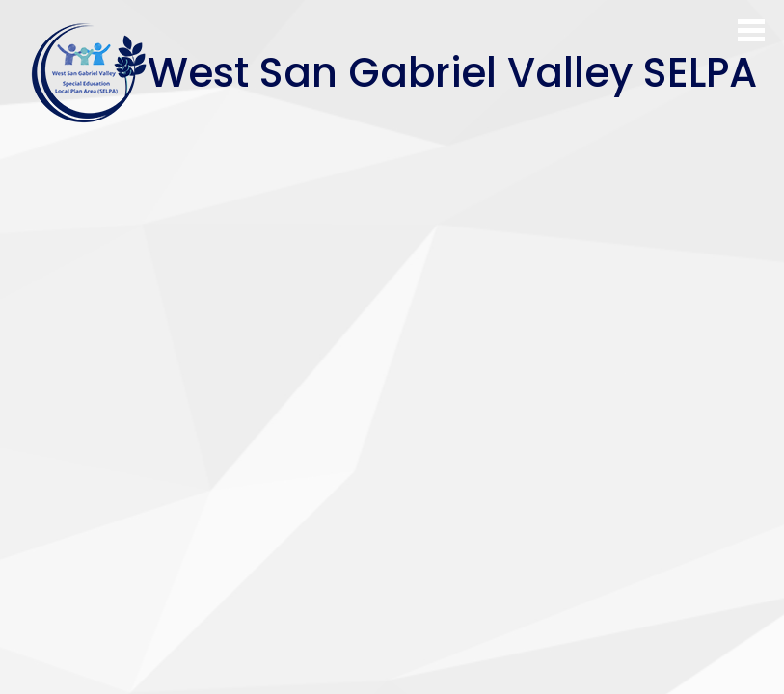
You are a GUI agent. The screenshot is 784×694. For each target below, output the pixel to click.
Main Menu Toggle (751, 30)
